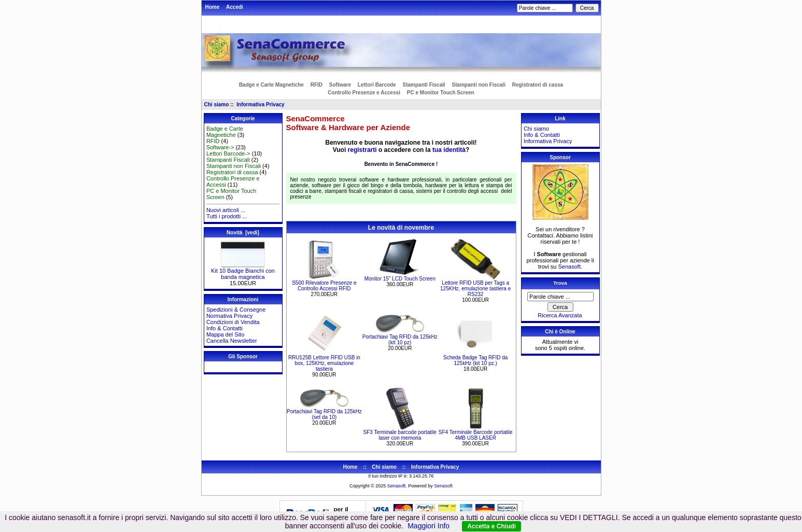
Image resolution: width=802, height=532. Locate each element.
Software (340, 85)
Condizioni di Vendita (233, 322)
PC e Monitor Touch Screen (441, 93)
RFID (316, 85)
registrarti (362, 150)
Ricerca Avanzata (560, 315)
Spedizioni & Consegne (236, 310)
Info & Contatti (224, 328)
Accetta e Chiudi (491, 526)
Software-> (220, 147)
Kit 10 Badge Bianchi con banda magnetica (243, 271)
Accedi (235, 7)
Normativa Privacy (229, 316)
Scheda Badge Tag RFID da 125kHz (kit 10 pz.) (475, 360)
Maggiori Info (428, 526)
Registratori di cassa (538, 85)
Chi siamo (217, 104)
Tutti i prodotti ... (227, 216)
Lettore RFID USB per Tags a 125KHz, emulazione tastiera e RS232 (475, 289)
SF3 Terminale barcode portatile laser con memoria (400, 435)
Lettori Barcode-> (228, 153)
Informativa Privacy (260, 104)
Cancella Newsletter (232, 341)
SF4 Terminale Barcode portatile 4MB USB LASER (476, 435)
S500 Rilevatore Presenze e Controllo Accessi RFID (324, 286)
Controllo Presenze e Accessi (364, 93)
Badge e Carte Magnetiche (271, 85)
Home (213, 7)
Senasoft (569, 267)
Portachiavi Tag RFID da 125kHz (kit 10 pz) (400, 340)
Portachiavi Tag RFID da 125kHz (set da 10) (324, 414)
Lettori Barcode (377, 85)
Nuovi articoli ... (226, 210)
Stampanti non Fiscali (479, 85)
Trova (560, 283)
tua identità (449, 150)
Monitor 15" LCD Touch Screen (400, 279)
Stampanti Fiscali (424, 85)
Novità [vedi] (243, 233)
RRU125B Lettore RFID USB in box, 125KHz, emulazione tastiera (324, 363)
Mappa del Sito (225, 334)
